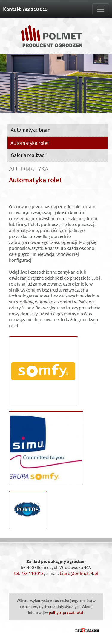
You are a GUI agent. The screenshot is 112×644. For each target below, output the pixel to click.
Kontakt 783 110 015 (25, 9)
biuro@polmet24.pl (79, 573)
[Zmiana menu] (101, 9)
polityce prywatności (66, 612)
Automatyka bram (31, 130)
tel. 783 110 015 (29, 573)
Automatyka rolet (30, 143)
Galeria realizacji (29, 155)
